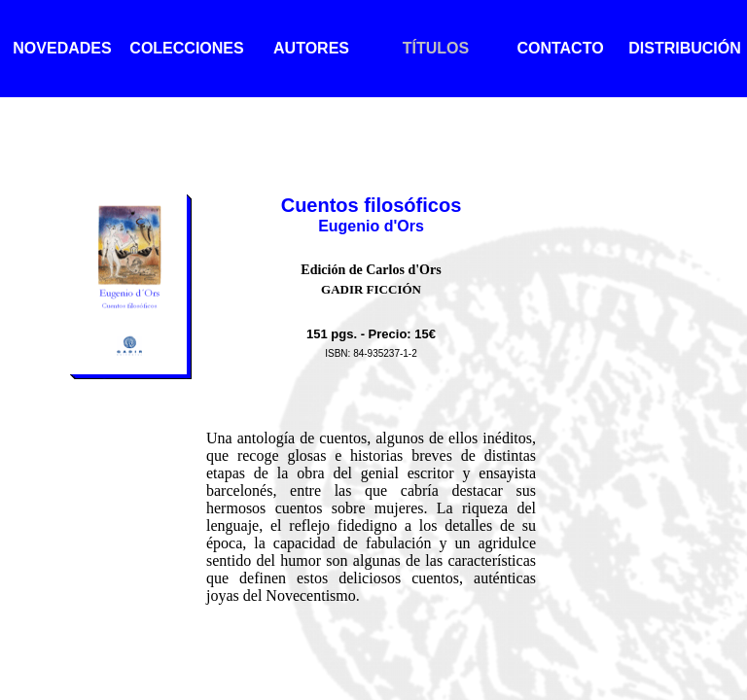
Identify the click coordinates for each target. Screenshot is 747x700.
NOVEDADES (62, 48)
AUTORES (311, 48)
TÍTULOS (436, 48)
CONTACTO (560, 48)
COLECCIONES (186, 48)
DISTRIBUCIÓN (685, 48)
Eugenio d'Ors (371, 226)
